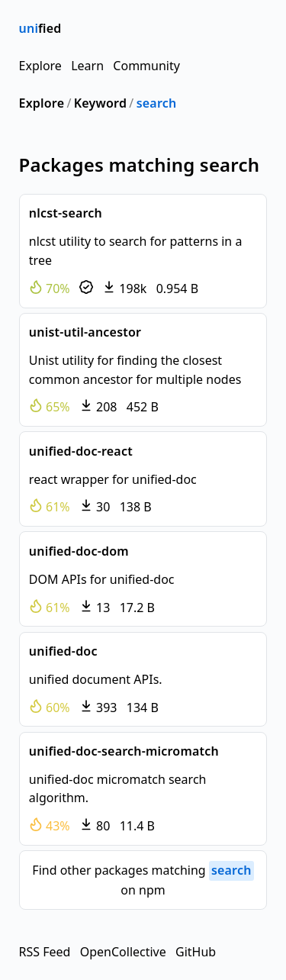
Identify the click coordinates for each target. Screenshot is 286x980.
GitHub (196, 952)
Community (146, 66)
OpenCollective (123, 952)
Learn (87, 66)
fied (40, 28)
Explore (40, 66)
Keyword (100, 103)
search (157, 103)
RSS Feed (45, 952)
